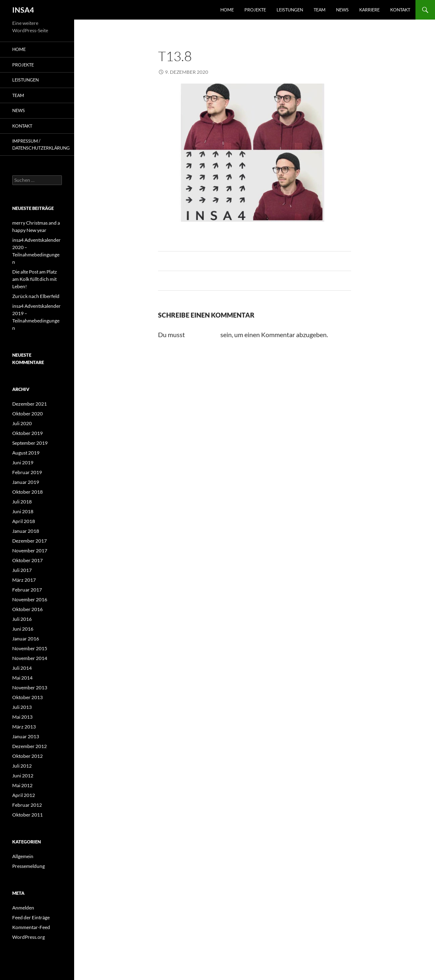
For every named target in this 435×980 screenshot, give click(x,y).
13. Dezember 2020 (276, 72)
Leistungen (290, 10)
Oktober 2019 (27, 433)
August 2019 (26, 453)
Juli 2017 (22, 570)
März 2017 (24, 580)
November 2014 (30, 658)
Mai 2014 (22, 678)
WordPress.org (29, 937)
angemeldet (203, 334)
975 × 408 (231, 72)
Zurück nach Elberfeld (36, 296)
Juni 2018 (23, 511)
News (342, 10)
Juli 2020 (22, 423)
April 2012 (24, 795)
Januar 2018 (26, 531)
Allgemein (23, 856)
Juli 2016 (22, 619)
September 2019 (30, 443)
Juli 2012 (22, 766)
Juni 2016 (23, 629)
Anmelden (23, 908)
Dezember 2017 (30, 541)
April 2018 (24, 521)
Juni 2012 (23, 776)
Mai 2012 (22, 785)
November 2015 (30, 648)
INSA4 (23, 10)
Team (320, 10)
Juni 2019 (23, 462)
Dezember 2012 (30, 746)
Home (227, 10)
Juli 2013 (22, 707)
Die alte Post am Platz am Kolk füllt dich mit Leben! (35, 279)
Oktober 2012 (27, 756)
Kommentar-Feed (31, 927)
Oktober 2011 (27, 815)
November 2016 (30, 599)
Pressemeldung (29, 866)
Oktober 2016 (27, 609)
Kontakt (400, 10)
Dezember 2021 (30, 404)
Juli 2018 (22, 502)
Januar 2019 (26, 482)
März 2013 (24, 727)
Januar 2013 (26, 736)
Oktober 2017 (27, 560)
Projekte (255, 10)
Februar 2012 (27, 805)
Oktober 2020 (27, 414)
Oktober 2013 (27, 697)
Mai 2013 (22, 717)
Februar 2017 (27, 590)
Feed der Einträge (31, 917)
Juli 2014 (22, 668)
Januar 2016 (26, 639)
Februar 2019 (27, 472)
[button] (18, 962)
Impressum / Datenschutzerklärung (41, 144)
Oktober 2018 (27, 492)
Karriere (369, 10)
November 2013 (30, 688)
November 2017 (30, 551)
